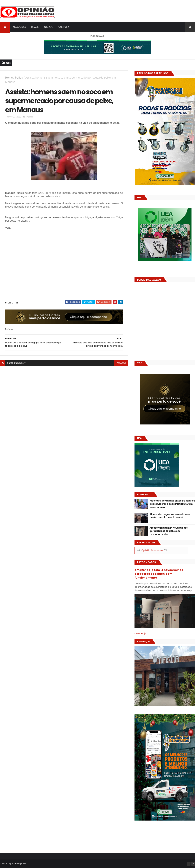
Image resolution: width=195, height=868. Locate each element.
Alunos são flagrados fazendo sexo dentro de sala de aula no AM (170, 516)
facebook (121, 363)
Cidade (49, 27)
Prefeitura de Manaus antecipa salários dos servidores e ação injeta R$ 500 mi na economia (172, 504)
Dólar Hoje (140, 634)
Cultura (64, 27)
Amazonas (19, 27)
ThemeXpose (19, 863)
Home (9, 78)
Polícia (19, 78)
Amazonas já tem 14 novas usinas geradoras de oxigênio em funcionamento (169, 531)
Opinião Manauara (152, 550)
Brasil (35, 27)
